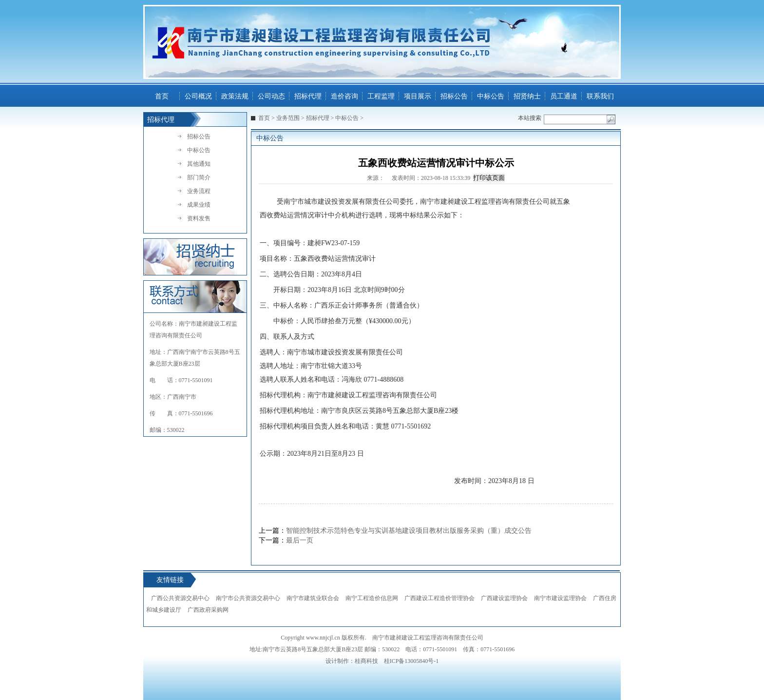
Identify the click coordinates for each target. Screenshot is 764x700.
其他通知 (199, 164)
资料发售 (199, 218)
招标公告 (454, 96)
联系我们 (600, 96)
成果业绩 (199, 205)
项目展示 (418, 96)
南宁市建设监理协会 (560, 598)
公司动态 (271, 96)
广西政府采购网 (208, 610)
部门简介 (199, 177)
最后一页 (300, 540)
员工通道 (564, 96)
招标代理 (308, 96)
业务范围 (288, 118)
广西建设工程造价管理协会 (439, 598)
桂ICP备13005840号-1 (411, 661)
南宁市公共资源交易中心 (248, 598)
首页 (162, 96)
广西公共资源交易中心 (180, 598)
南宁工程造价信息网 (372, 598)
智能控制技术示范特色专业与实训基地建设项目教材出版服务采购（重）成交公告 (409, 531)
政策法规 (235, 96)
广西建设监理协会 (504, 598)
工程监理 (381, 96)
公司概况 (198, 96)
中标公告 (491, 96)
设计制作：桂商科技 (352, 661)
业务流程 (199, 191)
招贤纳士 (527, 96)
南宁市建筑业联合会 (313, 598)
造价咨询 (344, 96)
